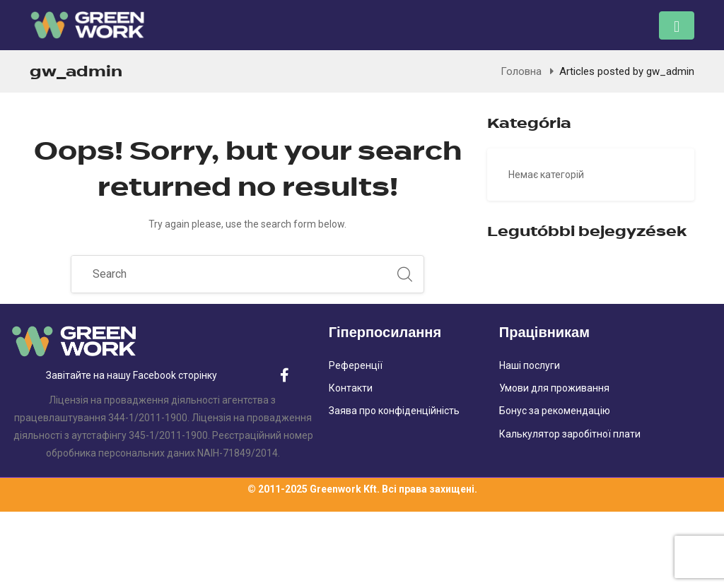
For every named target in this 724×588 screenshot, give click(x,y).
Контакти (351, 388)
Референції (356, 365)
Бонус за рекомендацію (555, 411)
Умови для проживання (554, 388)
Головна (521, 71)
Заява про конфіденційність (394, 411)
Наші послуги (530, 365)
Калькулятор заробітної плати (570, 434)
